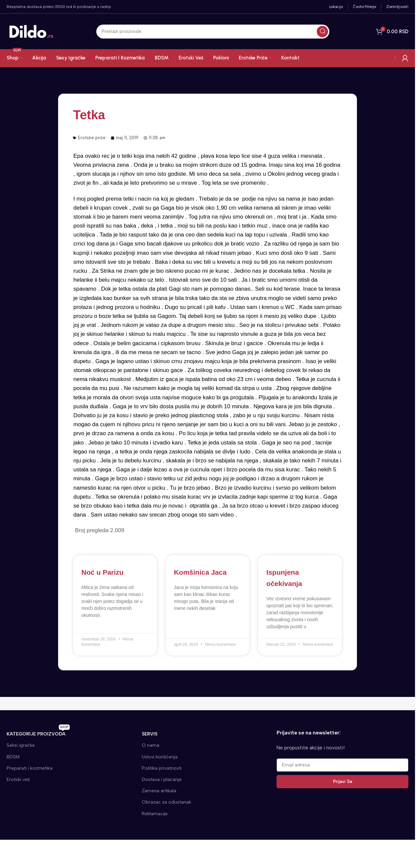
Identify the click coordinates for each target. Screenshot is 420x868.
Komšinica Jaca (200, 572)
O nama (151, 745)
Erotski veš (18, 779)
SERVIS (150, 734)
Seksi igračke (21, 745)
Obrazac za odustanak (167, 802)
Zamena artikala (159, 791)
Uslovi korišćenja (160, 757)
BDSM (13, 757)
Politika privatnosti (162, 768)
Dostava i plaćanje (162, 779)
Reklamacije (155, 814)
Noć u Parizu (102, 572)
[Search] (213, 32)
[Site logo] (32, 32)
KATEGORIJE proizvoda (38, 733)
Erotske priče (92, 138)
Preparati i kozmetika (30, 768)
